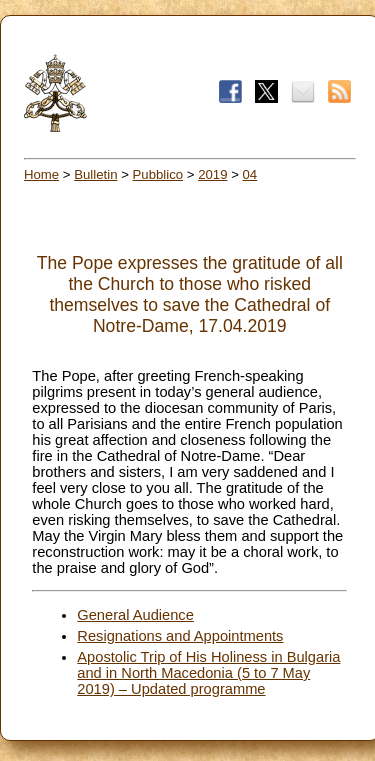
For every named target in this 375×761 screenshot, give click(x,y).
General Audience (135, 615)
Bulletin (95, 174)
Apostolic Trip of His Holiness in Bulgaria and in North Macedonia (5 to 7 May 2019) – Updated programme (208, 673)
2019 (212, 174)
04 (250, 174)
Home (41, 174)
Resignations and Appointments (180, 636)
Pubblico (158, 174)
